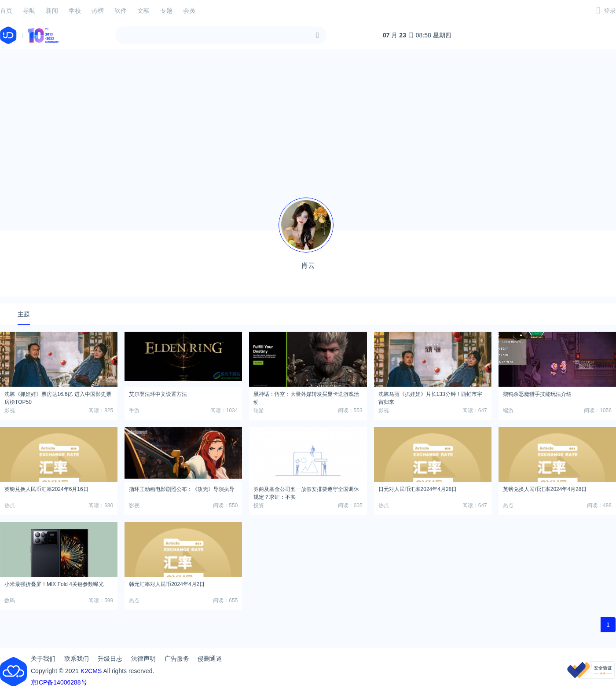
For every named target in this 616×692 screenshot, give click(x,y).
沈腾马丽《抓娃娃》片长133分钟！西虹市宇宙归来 (430, 397)
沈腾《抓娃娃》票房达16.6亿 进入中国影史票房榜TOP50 (58, 397)
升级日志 (110, 659)
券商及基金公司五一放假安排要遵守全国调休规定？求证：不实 (306, 492)
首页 (6, 11)
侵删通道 (210, 659)
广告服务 (177, 659)
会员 (189, 11)
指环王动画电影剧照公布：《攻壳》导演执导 (182, 489)
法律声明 (143, 659)
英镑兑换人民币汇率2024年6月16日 (46, 489)
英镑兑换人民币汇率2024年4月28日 (545, 489)
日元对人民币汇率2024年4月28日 (418, 489)
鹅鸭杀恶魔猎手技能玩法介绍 (537, 394)
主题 (24, 314)
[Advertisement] (308, 118)
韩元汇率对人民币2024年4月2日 (167, 584)
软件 (121, 11)
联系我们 (77, 659)
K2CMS (91, 671)
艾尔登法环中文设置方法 (158, 394)
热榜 (98, 11)
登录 (610, 11)
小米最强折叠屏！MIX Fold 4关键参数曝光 (54, 584)
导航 (29, 11)
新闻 (52, 11)
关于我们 (43, 659)
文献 (143, 11)
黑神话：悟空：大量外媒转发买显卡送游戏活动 (306, 397)
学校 (75, 11)
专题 (166, 11)
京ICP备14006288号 (59, 682)
